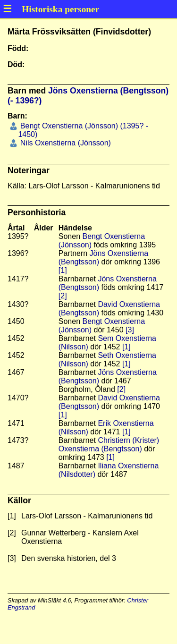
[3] (130, 330)
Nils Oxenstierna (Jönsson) (64, 143)
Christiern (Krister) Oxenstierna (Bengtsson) (109, 445)
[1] (63, 270)
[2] (63, 296)
